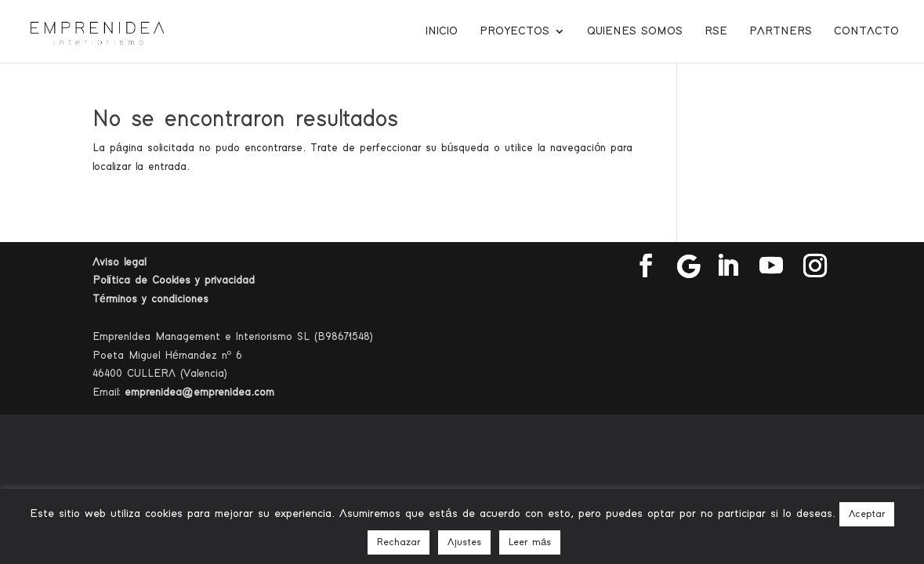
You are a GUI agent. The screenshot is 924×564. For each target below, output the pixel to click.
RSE (716, 31)
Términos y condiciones (150, 299)
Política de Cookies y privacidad (174, 280)
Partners (781, 31)
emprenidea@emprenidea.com (199, 392)
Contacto (866, 31)
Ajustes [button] (464, 542)
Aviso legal (119, 262)
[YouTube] (771, 266)
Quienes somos (635, 31)
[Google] (689, 266)
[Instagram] (815, 266)
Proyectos (515, 31)
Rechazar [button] (399, 542)
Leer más (530, 542)
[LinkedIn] (727, 266)
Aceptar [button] (867, 514)
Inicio (442, 31)
